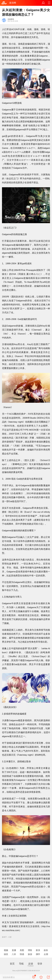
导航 (21, 964)
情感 (22, 954)
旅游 (30, 954)
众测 (46, 954)
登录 (40, 964)
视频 (6, 950)
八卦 (14, 954)
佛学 (38, 954)
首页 (12, 964)
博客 (30, 950)
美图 (22, 950)
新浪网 (13, 3)
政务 (46, 950)
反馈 (31, 964)
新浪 (38, 950)
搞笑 (6, 954)
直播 (14, 950)
